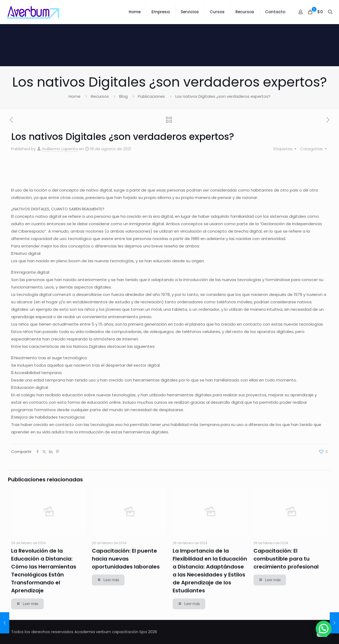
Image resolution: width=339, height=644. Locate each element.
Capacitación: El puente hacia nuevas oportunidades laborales (126, 559)
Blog (123, 96)
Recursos (100, 96)
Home (75, 96)
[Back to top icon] (322, 631)
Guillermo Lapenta (60, 149)
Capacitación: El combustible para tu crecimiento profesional (286, 559)
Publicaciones (151, 96)
